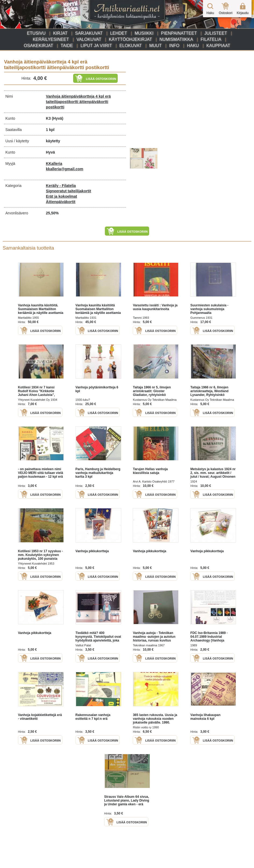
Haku (193, 46)
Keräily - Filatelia (61, 186)
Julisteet (216, 33)
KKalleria (54, 164)
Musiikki (144, 33)
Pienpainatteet (179, 33)
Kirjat (60, 33)
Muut (155, 46)
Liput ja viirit (96, 46)
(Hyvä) (58, 118)
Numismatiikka (176, 39)
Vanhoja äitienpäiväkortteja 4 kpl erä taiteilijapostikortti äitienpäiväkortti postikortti (78, 102)
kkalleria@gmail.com (65, 169)
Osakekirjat (39, 46)
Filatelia (211, 39)
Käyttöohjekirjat (130, 39)
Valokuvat (89, 39)
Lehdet (119, 33)
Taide (67, 46)
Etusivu (36, 33)
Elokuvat (130, 46)
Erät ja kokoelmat (62, 196)
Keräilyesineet (51, 39)
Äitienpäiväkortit (61, 202)
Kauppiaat (218, 46)
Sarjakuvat (89, 33)
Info (174, 46)
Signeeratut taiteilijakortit (69, 191)
